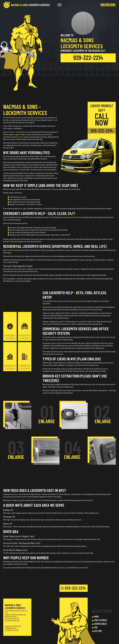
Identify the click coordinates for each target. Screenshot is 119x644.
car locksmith (77, 301)
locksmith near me (17, 137)
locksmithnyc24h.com (12, 621)
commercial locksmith (58, 343)
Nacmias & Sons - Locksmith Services (16, 132)
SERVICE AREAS (100, 624)
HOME (97, 617)
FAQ (96, 627)
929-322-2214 (88, 59)
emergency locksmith (70, 217)
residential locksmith (14, 250)
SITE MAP (98, 631)
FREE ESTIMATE (101, 620)
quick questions (26, 230)
